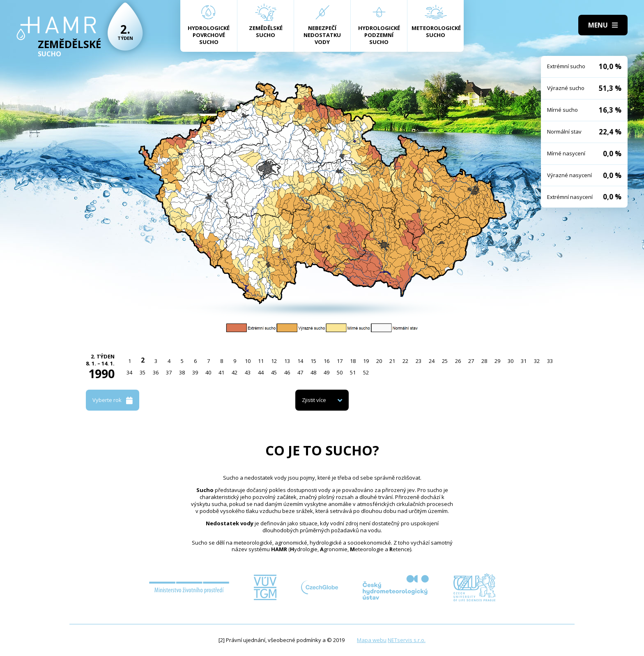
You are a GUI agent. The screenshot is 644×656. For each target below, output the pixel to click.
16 (327, 361)
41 (221, 372)
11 (261, 361)
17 (340, 361)
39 (195, 372)
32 (537, 361)
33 (550, 361)
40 (208, 372)
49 (327, 372)
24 (432, 361)
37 (169, 372)
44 (261, 372)
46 (287, 372)
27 (471, 361)
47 (300, 372)
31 (524, 361)
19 (366, 361)
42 (235, 372)
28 (484, 361)
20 (379, 361)
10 (248, 361)
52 (366, 372)
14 (300, 361)
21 (392, 361)
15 (313, 361)
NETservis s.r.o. (407, 640)
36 (156, 372)
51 (353, 372)
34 (129, 372)
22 (405, 361)
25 (445, 361)
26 (458, 361)
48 (313, 372)
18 (353, 361)
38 (182, 372)
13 (287, 361)
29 (497, 361)
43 (248, 372)
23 (419, 361)
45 (274, 372)
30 (511, 361)
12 (274, 361)
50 (340, 372)
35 (143, 372)
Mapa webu (372, 640)
